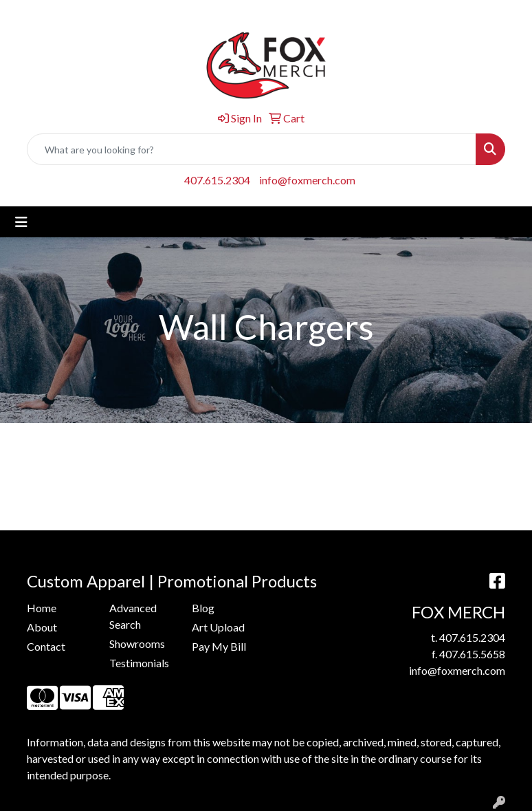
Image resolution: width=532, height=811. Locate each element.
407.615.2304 (217, 180)
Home (42, 608)
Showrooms (137, 644)
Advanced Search (133, 616)
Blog (203, 608)
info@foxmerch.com (307, 180)
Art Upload (218, 627)
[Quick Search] (252, 149)
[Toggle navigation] (21, 222)
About (42, 627)
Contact (46, 646)
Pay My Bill (219, 646)
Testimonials (139, 663)
